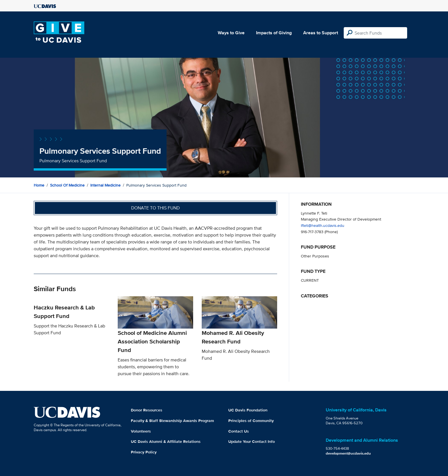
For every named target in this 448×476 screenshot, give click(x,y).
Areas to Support (321, 33)
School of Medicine (67, 185)
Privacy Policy (144, 452)
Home (39, 185)
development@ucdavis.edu (348, 453)
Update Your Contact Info (252, 441)
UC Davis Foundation (248, 410)
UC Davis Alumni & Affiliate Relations (166, 441)
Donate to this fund (155, 208)
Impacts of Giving (274, 33)
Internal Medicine (105, 185)
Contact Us (239, 431)
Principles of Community (251, 421)
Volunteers (141, 431)
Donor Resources (147, 410)
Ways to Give (231, 33)
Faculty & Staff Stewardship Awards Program (172, 421)
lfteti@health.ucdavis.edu (323, 225)
